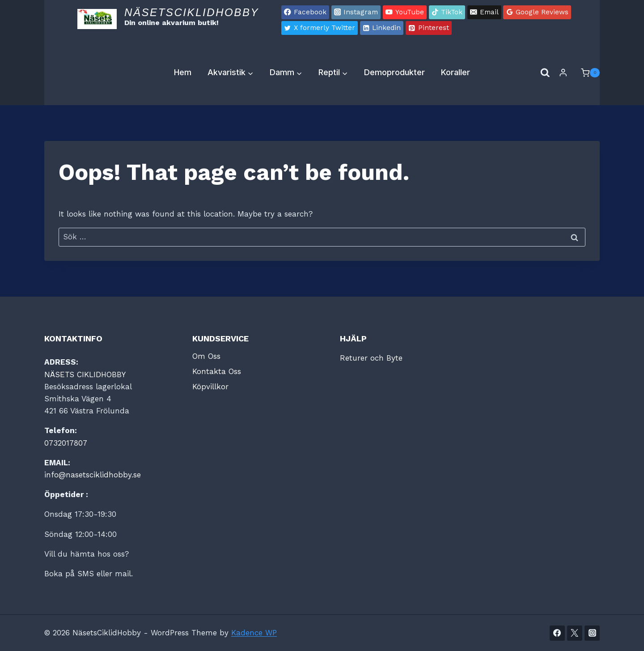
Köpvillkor (210, 387)
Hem (183, 72)
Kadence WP (254, 633)
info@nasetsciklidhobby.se (93, 475)
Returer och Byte (371, 358)
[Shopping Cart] (586, 73)
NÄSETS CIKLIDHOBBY (85, 374)
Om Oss (206, 356)
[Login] (563, 73)
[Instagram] (592, 633)
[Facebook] (557, 633)
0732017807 (66, 443)
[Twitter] (575, 633)
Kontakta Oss (217, 371)
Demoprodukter (394, 72)
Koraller (455, 72)
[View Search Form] (545, 73)
